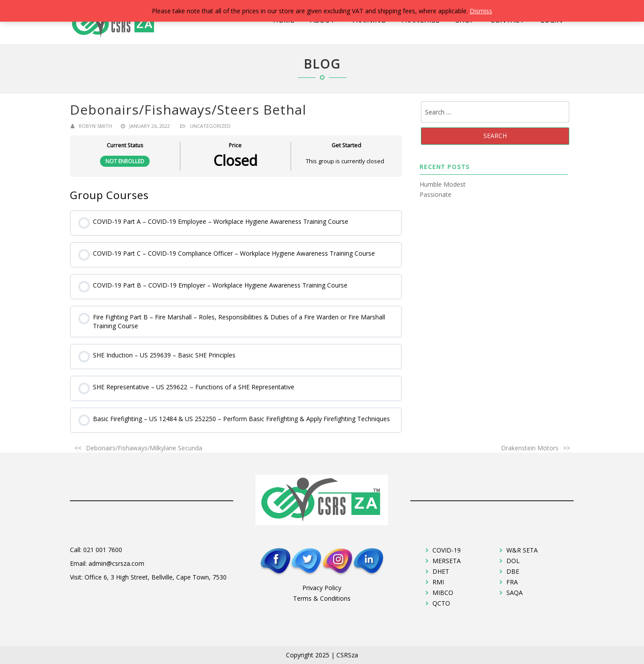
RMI (438, 582)
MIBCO (443, 593)
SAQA (515, 593)
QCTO (441, 603)
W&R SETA (522, 550)
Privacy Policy (322, 588)
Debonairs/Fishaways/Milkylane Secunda (144, 448)
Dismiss (481, 11)
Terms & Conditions (322, 598)
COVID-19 (447, 550)
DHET (441, 571)
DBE (513, 571)
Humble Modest (443, 184)
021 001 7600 (103, 550)
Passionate (436, 194)
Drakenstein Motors (530, 448)
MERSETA (447, 561)
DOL (513, 561)
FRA (512, 582)
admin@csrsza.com (116, 563)
